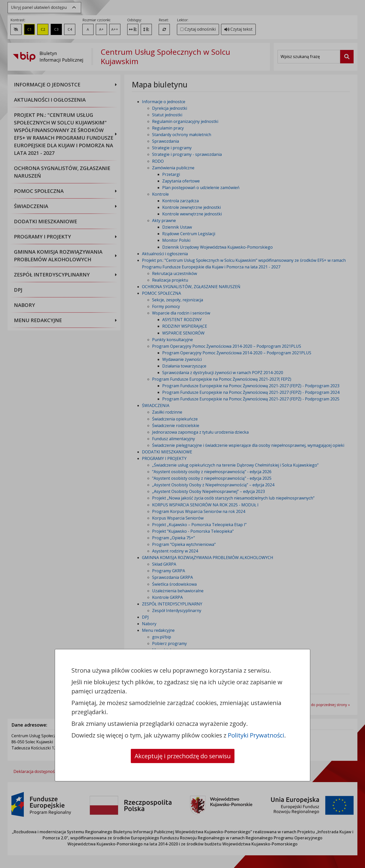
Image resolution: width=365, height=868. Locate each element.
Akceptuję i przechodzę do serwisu (183, 756)
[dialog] (182, 434)
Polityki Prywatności (256, 735)
